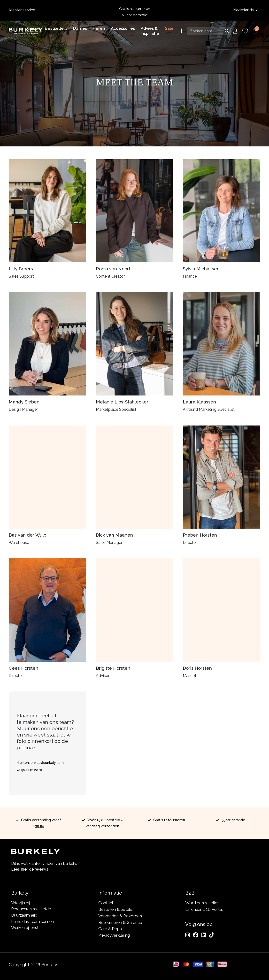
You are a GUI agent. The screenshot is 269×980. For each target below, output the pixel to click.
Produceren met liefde (32, 909)
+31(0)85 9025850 (29, 770)
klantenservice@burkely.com (40, 763)
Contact (106, 903)
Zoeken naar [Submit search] (227, 31)
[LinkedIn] (204, 935)
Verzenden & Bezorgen (120, 916)
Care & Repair (111, 929)
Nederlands (244, 10)
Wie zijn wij (21, 903)
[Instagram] (188, 935)
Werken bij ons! (26, 929)
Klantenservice (22, 10)
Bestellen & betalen (116, 909)
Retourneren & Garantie (120, 922)
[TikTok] (211, 935)
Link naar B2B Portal (204, 909)
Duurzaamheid (25, 916)
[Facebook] (196, 935)
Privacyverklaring (114, 935)
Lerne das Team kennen (33, 922)
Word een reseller (202, 903)
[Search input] (209, 31)
